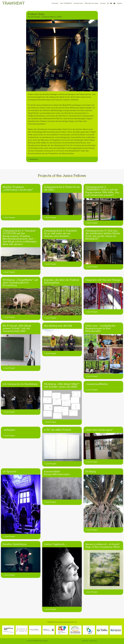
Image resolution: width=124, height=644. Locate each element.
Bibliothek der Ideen (92, 3)
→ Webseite (33, 159)
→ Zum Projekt (9, 218)
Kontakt (103, 3)
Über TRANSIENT (66, 3)
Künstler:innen (78, 3)
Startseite (55, 3)
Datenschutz (93, 641)
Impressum (85, 641)
